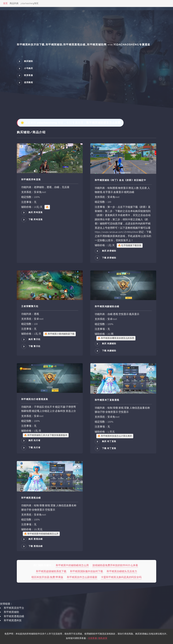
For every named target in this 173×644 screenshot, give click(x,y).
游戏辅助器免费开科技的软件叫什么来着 (115, 565)
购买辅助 (29, 61)
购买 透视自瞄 (36, 539)
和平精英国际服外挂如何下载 (86, 571)
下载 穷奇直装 (36, 219)
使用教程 (29, 82)
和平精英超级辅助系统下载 (51, 571)
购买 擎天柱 (35, 339)
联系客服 (29, 75)
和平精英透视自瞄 (14, 616)
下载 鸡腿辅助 (109, 351)
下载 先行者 (35, 448)
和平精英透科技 (13, 620)
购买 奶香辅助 (109, 251)
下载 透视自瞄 (36, 546)
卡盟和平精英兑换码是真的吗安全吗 (121, 577)
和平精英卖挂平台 (14, 608)
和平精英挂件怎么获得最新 (82, 577)
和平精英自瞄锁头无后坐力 (122, 571)
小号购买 (29, 68)
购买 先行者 (35, 440)
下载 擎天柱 (35, 346)
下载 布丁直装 (109, 448)
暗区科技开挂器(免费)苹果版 (47, 577)
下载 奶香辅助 (109, 258)
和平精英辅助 (11, 612)
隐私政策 (103, 638)
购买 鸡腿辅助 (109, 344)
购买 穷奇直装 (36, 212)
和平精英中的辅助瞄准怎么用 (72, 565)
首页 (5, 3)
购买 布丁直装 (109, 441)
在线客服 (93, 638)
